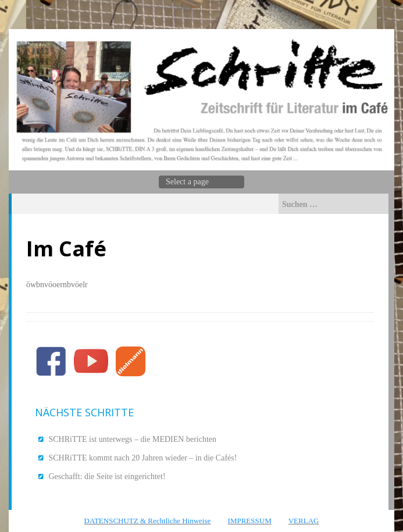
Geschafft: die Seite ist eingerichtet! (107, 476)
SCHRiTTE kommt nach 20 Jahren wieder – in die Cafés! (143, 458)
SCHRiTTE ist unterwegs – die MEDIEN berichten (133, 439)
